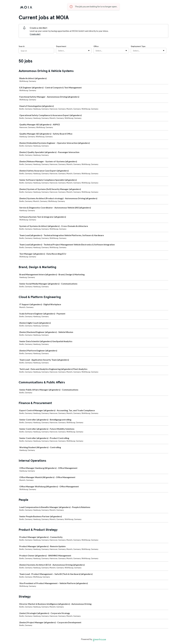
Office (96, 46)
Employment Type (138, 46)
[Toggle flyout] (89, 51)
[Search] (36, 51)
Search (22, 46)
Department (61, 46)
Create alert (35, 34)
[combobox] (58, 51)
